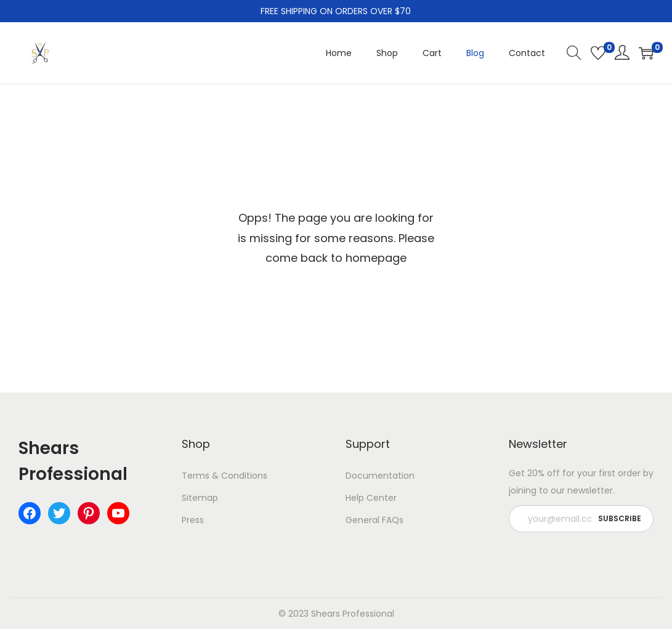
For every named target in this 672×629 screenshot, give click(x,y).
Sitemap (200, 498)
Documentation (380, 476)
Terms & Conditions (225, 476)
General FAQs (374, 520)
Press (193, 520)
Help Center (371, 498)
